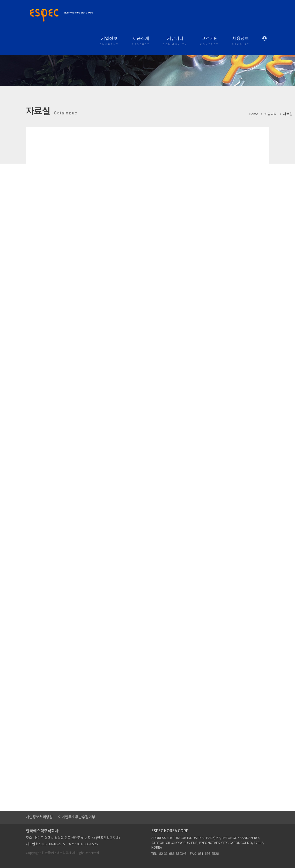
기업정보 (109, 42)
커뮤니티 (175, 42)
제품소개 (141, 42)
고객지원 (210, 42)
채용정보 (241, 42)
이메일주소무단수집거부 (77, 817)
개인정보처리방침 (39, 817)
